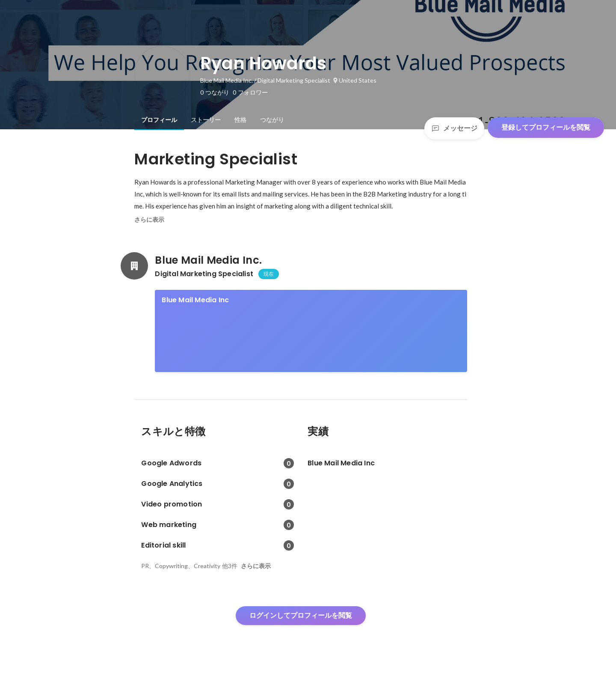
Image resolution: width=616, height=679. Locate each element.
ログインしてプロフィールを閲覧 (301, 615)
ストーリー (206, 120)
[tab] (159, 120)
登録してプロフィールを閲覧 (546, 127)
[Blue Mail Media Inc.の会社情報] (134, 266)
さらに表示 (149, 220)
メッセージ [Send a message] (454, 128)
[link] (311, 331)
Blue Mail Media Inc (195, 300)
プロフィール (159, 120)
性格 (240, 120)
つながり (272, 120)
